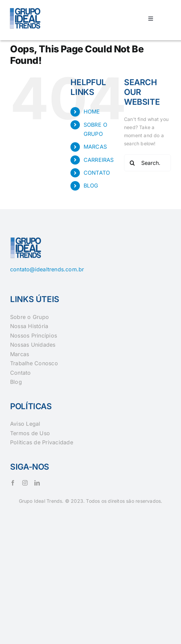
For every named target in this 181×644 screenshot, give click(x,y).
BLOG (91, 185)
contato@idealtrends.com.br (47, 269)
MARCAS (95, 147)
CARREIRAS (99, 160)
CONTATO (97, 173)
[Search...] (147, 163)
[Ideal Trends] (26, 9)
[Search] (132, 163)
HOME (92, 112)
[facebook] (13, 483)
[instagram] (25, 483)
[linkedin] (37, 483)
